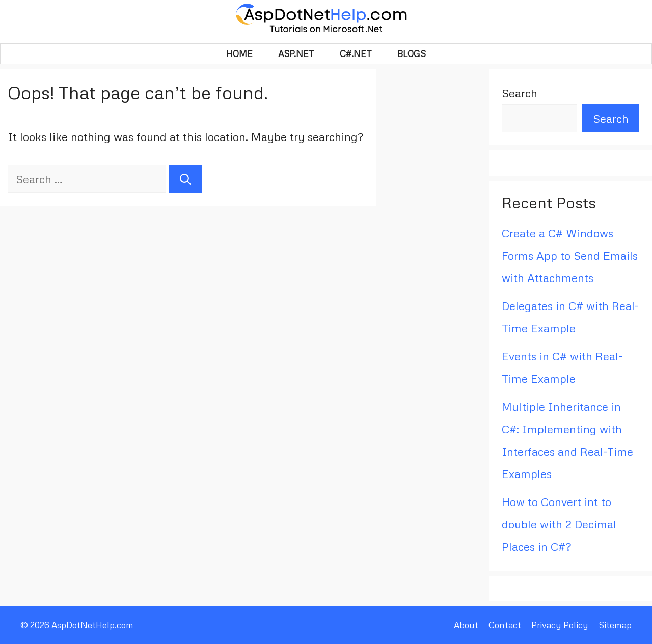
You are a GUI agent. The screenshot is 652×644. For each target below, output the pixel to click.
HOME (239, 54)
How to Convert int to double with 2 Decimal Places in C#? (559, 524)
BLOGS (412, 54)
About (466, 625)
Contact (505, 625)
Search (520, 93)
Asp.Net (296, 54)
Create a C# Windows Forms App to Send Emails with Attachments (570, 255)
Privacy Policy (560, 625)
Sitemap (615, 625)
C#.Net (356, 54)
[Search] (185, 179)
